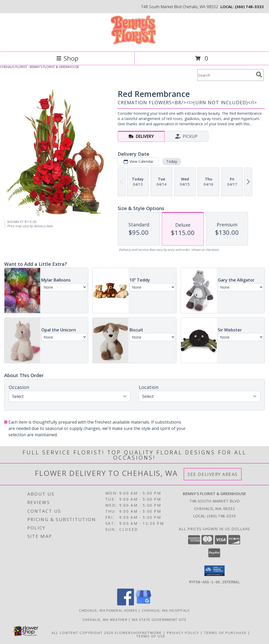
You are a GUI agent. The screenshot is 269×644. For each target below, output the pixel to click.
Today (172, 161)
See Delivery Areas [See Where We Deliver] (213, 474)
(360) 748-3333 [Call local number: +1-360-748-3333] (249, 7)
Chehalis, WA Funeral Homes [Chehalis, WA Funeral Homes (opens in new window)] (108, 610)
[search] (259, 75)
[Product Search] (226, 75)
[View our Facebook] (126, 604)
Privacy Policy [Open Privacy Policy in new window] (183, 632)
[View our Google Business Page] (143, 604)
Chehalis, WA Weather (105, 619)
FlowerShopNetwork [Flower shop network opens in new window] (138, 632)
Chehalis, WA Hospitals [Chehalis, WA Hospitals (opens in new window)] (166, 610)
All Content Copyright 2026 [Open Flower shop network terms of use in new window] (82, 632)
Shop (67, 58)
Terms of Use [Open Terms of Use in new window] (151, 636)
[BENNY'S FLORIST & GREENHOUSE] (134, 45)
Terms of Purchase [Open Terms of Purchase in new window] (225, 632)
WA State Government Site (159, 619)
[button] (214, 571)
